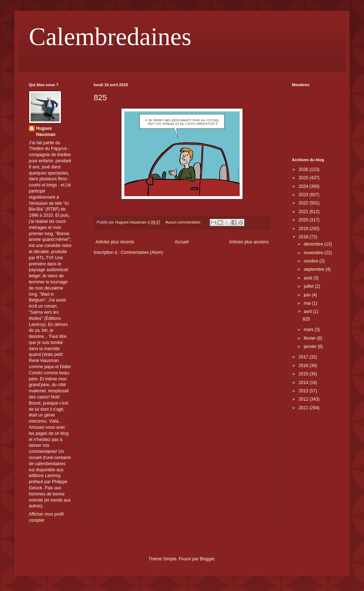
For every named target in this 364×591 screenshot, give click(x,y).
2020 (304, 220)
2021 (304, 212)
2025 (304, 178)
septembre (315, 269)
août (309, 278)
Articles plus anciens (249, 242)
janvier (311, 347)
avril (308, 312)
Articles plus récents (115, 242)
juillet (309, 286)
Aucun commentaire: (184, 222)
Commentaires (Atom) (142, 252)
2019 (304, 229)
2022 (304, 203)
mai (308, 303)
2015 (304, 374)
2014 (304, 383)
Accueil (182, 242)
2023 (304, 195)
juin (308, 295)
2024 (304, 186)
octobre (312, 261)
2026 (304, 169)
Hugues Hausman (46, 131)
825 (100, 98)
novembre (314, 253)
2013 (304, 391)
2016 (304, 366)
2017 (304, 357)
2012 (304, 399)
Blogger (207, 559)
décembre (314, 244)
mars (309, 330)
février (310, 338)
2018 (304, 237)
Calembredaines (110, 37)
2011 (304, 408)
